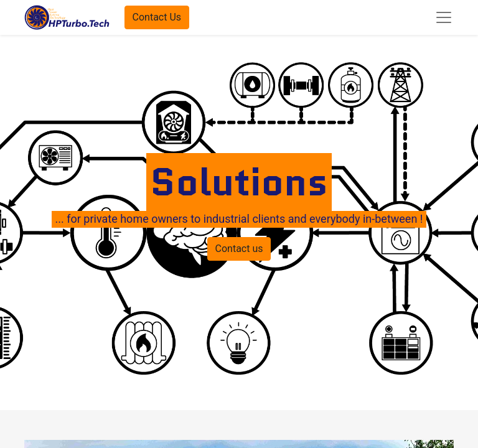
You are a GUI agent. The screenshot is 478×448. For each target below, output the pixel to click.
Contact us (239, 249)
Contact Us (157, 17)
